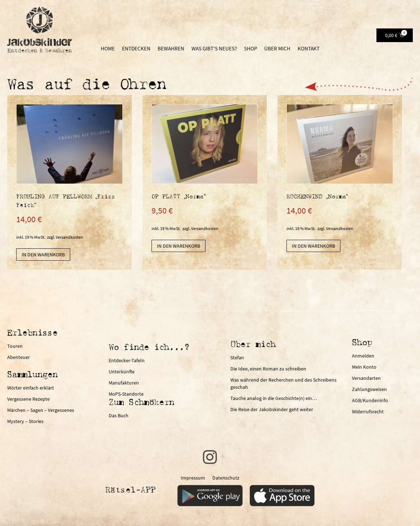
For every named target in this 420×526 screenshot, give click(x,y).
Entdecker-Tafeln (127, 360)
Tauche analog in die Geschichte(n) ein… (274, 398)
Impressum (193, 478)
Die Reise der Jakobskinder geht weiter (272, 409)
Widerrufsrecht (368, 412)
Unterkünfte (122, 372)
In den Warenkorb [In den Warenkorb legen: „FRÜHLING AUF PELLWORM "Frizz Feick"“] (43, 255)
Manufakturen (124, 383)
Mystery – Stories (25, 421)
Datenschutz (226, 478)
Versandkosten (69, 237)
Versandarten (366, 378)
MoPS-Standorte (126, 394)
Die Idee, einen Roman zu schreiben (268, 369)
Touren (15, 346)
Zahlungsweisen (369, 389)
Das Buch (119, 415)
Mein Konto (364, 367)
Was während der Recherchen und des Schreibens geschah (283, 383)
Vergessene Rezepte (28, 399)
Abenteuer (19, 357)
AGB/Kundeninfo (370, 400)
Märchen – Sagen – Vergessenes (41, 410)
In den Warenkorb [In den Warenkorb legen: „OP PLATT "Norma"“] (179, 246)
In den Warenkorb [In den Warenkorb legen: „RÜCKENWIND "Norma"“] (313, 246)
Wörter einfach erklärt (31, 388)
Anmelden (363, 356)
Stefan (237, 358)
